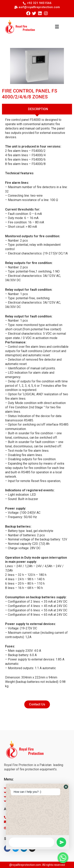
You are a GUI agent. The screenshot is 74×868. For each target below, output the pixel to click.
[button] (57, 27)
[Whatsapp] (63, 858)
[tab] (37, 109)
